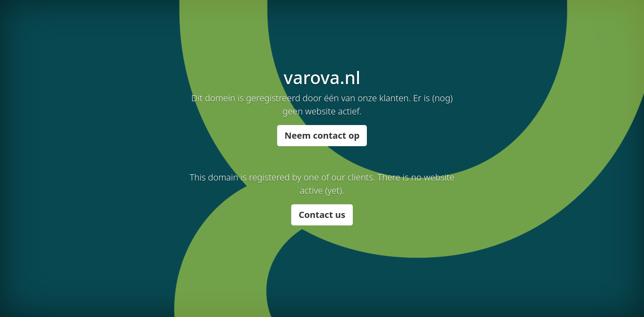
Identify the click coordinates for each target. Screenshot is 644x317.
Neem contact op (322, 135)
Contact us (322, 215)
